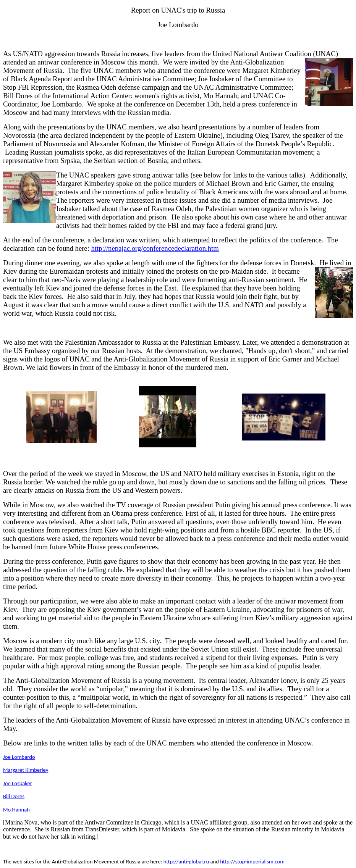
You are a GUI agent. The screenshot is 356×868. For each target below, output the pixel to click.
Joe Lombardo (19, 757)
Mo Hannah (16, 810)
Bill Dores (14, 796)
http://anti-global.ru (186, 862)
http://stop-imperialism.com (252, 862)
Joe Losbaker (18, 783)
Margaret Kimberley (26, 770)
